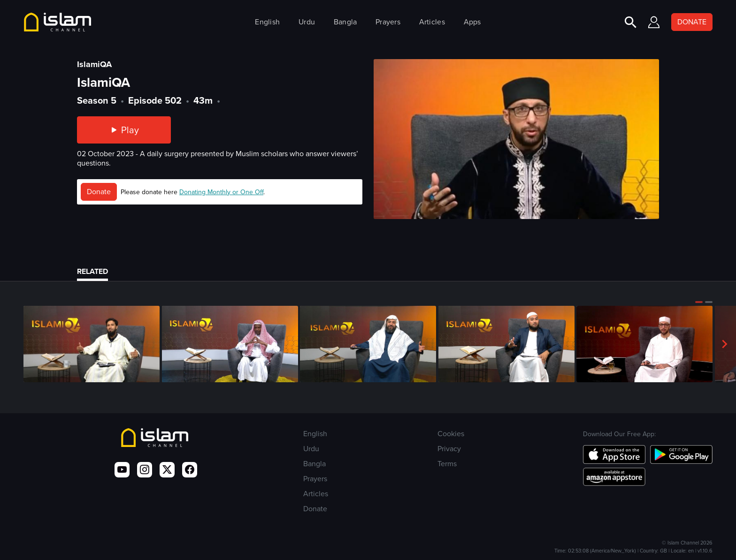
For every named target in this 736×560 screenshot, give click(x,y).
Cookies (451, 434)
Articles (432, 22)
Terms (447, 464)
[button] (699, 302)
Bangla (345, 22)
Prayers (388, 22)
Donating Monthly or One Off (221, 192)
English (267, 22)
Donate (99, 192)
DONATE (692, 22)
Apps (472, 22)
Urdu (307, 22)
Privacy (449, 449)
